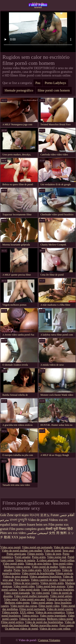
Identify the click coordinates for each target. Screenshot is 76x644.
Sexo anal (68, 551)
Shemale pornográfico (19, 90)
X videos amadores (47, 560)
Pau (38, 83)
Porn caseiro (66, 625)
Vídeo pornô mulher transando (31, 596)
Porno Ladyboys (55, 83)
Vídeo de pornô (38, 5)
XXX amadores (52, 570)
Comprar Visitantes (49, 640)
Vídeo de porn (53, 554)
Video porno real (57, 557)
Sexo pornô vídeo (63, 564)
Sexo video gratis (32, 570)
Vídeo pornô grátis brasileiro (57, 590)
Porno (17, 570)
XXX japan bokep (23, 537)
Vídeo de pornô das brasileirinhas (44, 622)
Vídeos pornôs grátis (52, 583)
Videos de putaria (25, 560)
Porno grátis (39, 557)
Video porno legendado (53, 616)
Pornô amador (22, 557)
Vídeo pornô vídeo (24, 586)
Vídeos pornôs (10, 612)
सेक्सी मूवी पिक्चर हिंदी (59, 529)
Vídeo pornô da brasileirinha (38, 573)
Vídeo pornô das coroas (24, 606)
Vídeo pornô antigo (61, 596)
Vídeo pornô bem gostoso (51, 586)
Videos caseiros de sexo (44, 580)
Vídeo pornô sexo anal (32, 599)
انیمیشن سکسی (37, 533)
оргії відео (22, 515)
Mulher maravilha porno (44, 625)
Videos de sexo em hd (59, 599)
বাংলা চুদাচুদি (18, 520)
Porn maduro (22, 580)
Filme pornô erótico (12, 622)
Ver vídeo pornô (41, 593)
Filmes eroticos (64, 573)
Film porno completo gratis (27, 529)
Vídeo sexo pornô (11, 547)
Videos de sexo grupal (15, 577)
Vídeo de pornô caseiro (60, 609)
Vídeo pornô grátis (13, 564)
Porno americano (16, 554)
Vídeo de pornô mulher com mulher (22, 551)
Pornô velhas (67, 560)
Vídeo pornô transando (17, 593)
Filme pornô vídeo (49, 606)
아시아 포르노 (40, 515)
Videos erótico (30, 616)
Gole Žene (7, 515)
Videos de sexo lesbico (38, 564)
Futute (55, 515)
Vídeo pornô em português (37, 547)
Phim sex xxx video (13, 533)
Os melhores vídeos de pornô (22, 629)
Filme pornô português (32, 609)
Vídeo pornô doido (29, 590)
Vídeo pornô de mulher (45, 567)
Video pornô (11, 599)
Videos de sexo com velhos (55, 629)
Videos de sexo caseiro (26, 583)
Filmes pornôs (35, 554)
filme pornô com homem (54, 90)
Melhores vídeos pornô (60, 619)
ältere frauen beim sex (33, 525)
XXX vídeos (27, 612)
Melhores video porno (17, 603)
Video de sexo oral (64, 547)
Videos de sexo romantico (50, 612)
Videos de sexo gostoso (32, 619)
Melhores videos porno (17, 567)
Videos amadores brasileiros (45, 577)
